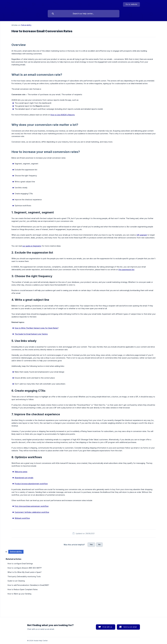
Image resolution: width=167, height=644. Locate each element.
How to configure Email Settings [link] (20, 564)
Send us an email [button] (130, 627)
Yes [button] (91, 544)
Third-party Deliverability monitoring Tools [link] (24, 577)
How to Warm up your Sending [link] (19, 594)
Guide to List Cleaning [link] (16, 581)
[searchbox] (84, 14)
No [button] (99, 544)
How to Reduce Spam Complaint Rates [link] (23, 589)
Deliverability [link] (26, 25)
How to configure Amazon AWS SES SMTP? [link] (25, 568)
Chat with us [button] (107, 627)
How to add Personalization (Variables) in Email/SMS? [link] (28, 585)
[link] (15, 552)
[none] (131, 4)
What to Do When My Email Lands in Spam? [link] (25, 572)
